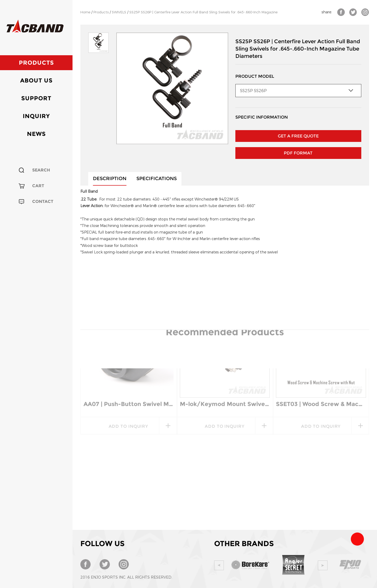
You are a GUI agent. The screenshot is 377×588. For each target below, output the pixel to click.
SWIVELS (119, 12)
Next (323, 565)
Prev (219, 565)
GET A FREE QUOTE (298, 136)
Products (36, 63)
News (36, 134)
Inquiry (36, 116)
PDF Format (298, 153)
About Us (36, 81)
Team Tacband (357, 539)
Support (36, 98)
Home (85, 12)
